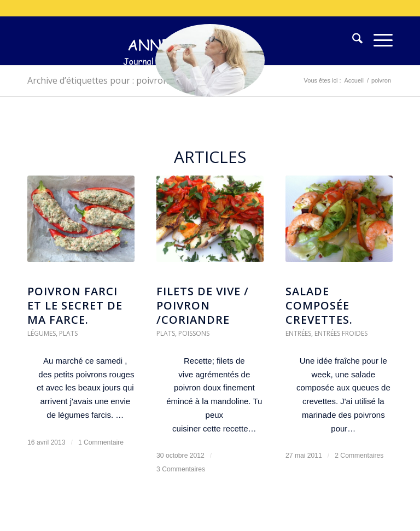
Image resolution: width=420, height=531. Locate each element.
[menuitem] (352, 40)
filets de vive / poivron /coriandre (203, 305)
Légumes (42, 333)
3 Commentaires (181, 469)
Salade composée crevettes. (319, 305)
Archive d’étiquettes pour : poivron (98, 80)
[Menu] (378, 40)
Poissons (194, 333)
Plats (68, 333)
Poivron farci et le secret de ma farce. (75, 305)
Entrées (298, 333)
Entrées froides (341, 333)
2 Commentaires (359, 456)
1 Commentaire (101, 442)
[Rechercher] (352, 40)
